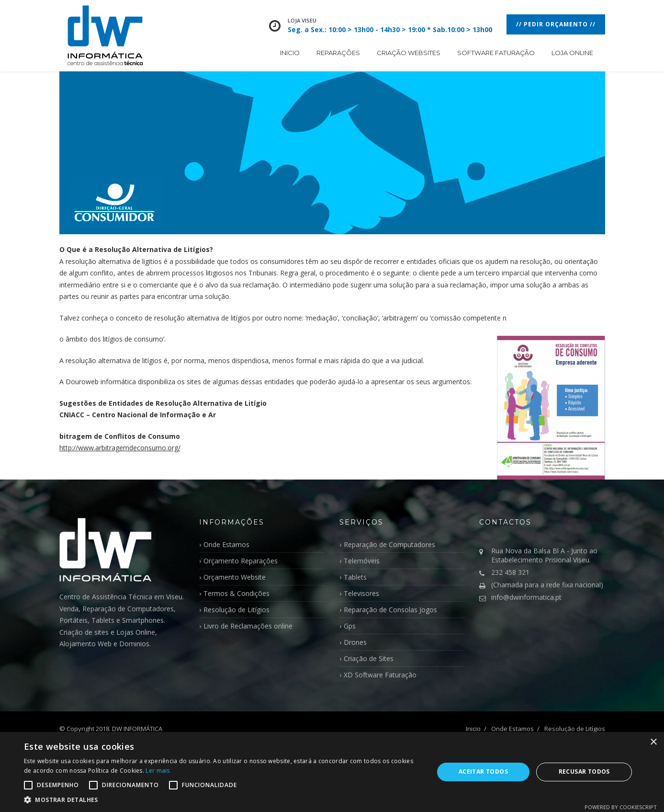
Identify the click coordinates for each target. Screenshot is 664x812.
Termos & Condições (236, 593)
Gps (350, 626)
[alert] (332, 772)
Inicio (290, 53)
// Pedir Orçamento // (556, 24)
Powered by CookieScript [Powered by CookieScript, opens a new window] (621, 807)
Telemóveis (362, 561)
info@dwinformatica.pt (526, 597)
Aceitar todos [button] (483, 772)
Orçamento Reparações (241, 561)
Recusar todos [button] (584, 772)
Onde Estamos (226, 544)
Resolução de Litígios (236, 610)
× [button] (653, 742)
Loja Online (572, 53)
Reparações (338, 53)
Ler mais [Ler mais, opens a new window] (158, 771)
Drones (355, 642)
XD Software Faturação (380, 675)
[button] (223, 800)
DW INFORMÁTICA (137, 729)
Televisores (361, 593)
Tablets (355, 577)
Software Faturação (496, 53)
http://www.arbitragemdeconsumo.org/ (120, 448)
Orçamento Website (235, 577)
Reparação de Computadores (389, 544)
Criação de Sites (369, 658)
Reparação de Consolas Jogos (390, 610)
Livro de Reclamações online (248, 626)
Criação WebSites (409, 53)
